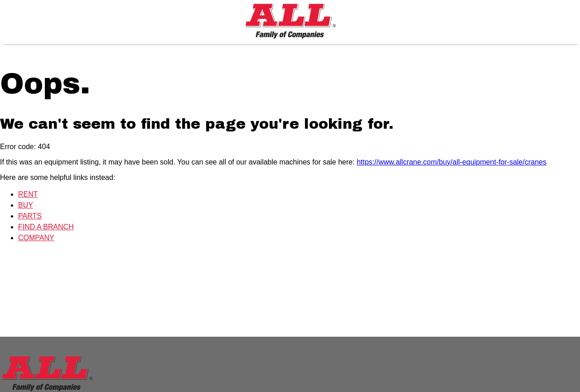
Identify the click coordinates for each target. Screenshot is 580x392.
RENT (28, 194)
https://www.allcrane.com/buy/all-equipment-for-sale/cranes (452, 162)
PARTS (30, 216)
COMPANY (36, 238)
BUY (26, 205)
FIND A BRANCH (46, 227)
